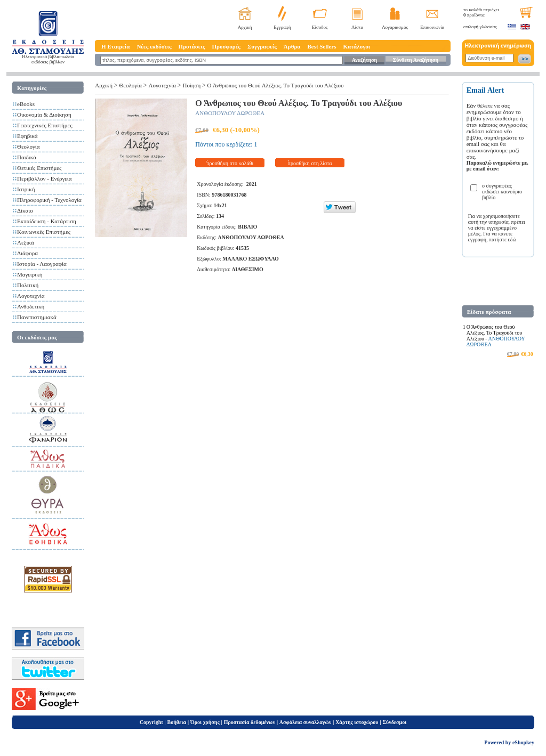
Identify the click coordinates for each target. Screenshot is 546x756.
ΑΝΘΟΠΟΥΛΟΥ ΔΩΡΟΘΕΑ (230, 113)
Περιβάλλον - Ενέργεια (45, 178)
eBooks (26, 104)
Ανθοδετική (31, 306)
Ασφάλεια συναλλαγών (305, 722)
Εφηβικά (27, 136)
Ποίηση (191, 85)
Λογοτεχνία (31, 296)
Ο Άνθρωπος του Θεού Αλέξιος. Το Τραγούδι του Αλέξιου (276, 85)
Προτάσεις (192, 46)
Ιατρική (26, 189)
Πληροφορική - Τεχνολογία (49, 200)
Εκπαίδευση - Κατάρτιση (47, 221)
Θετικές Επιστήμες (39, 168)
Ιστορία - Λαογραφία (42, 264)
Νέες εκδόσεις (154, 46)
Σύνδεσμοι (394, 722)
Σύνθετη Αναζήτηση (416, 60)
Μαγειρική (30, 274)
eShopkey (523, 742)
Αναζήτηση (364, 60)
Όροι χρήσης (205, 722)
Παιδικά (27, 157)
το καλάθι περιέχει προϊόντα (481, 12)
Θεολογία (28, 147)
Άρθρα (292, 46)
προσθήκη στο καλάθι (230, 163)
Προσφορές (226, 46)
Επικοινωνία (432, 27)
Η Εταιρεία (115, 46)
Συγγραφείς (262, 46)
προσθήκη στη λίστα (310, 163)
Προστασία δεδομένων (250, 722)
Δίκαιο (25, 210)
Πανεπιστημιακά (37, 317)
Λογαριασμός (395, 27)
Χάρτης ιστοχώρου (357, 722)
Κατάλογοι (357, 46)
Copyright (151, 722)
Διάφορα (27, 253)
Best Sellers (322, 46)
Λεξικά (26, 242)
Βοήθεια (177, 722)
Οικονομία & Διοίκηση (44, 115)
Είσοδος (320, 27)
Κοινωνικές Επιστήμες (44, 232)
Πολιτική (28, 285)
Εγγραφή (282, 27)
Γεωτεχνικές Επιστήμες (45, 125)
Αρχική (245, 27)
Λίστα (357, 27)
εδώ (512, 239)
